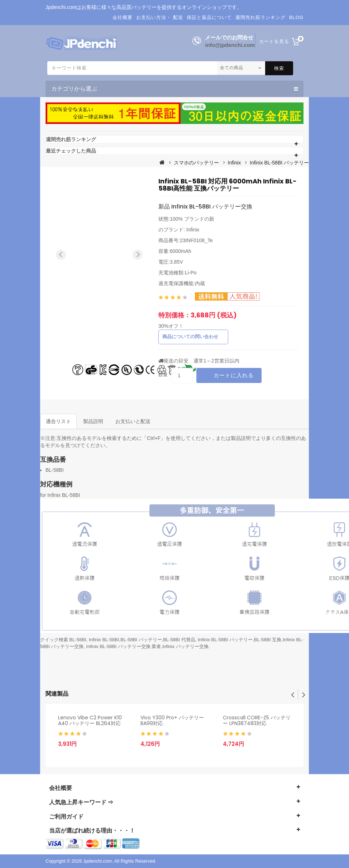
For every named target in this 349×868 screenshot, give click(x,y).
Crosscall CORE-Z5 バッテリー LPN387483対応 (257, 721)
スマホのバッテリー (196, 163)
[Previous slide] (61, 255)
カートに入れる (234, 375)
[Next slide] (138, 255)
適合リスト (58, 421)
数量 (163, 375)
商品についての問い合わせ (190, 337)
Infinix (235, 163)
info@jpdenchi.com (230, 45)
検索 (279, 68)
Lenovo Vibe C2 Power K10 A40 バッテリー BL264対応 (90, 721)
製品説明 (93, 421)
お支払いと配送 (133, 421)
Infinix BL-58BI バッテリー (279, 163)
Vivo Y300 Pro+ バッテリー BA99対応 (172, 721)
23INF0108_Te (196, 240)
